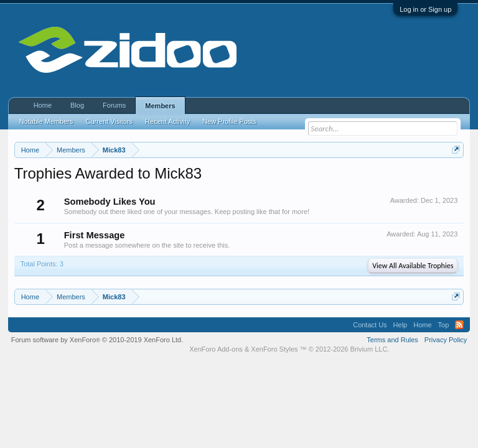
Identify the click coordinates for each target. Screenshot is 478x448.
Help (401, 325)
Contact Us (370, 325)
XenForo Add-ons (216, 349)
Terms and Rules (392, 340)
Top (444, 325)
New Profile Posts (229, 121)
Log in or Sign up (425, 9)
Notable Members (46, 121)
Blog (77, 105)
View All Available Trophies (413, 266)
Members (160, 106)
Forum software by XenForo (97, 340)
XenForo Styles (274, 349)
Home (43, 105)
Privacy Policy (446, 340)
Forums (114, 105)
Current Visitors (110, 121)
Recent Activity (167, 121)
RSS (459, 325)
